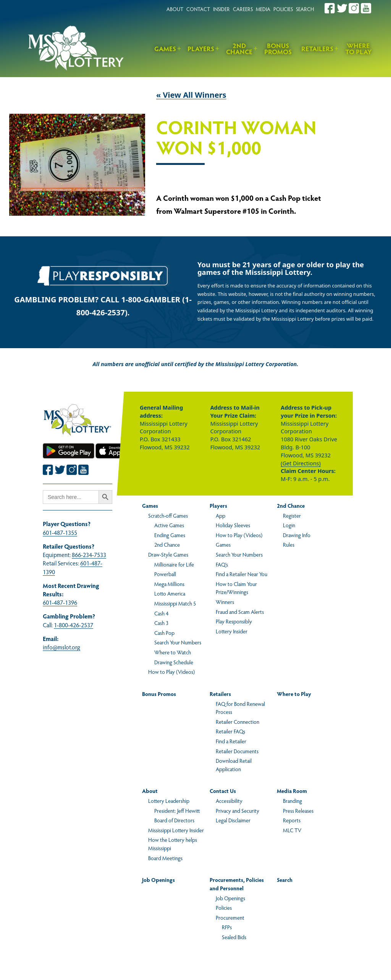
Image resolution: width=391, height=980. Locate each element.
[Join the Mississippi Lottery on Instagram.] (354, 8)
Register (292, 515)
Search (285, 880)
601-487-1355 (60, 532)
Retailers (317, 48)
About (150, 791)
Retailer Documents (237, 751)
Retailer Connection (238, 722)
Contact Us (223, 791)
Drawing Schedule (174, 662)
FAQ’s (222, 564)
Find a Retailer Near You (242, 574)
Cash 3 (161, 623)
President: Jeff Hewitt (177, 810)
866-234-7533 (89, 555)
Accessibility (229, 801)
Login (289, 525)
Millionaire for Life (174, 564)
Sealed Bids (234, 937)
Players (201, 48)
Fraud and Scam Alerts (240, 612)
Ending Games (170, 535)
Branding (292, 801)
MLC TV (292, 830)
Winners (225, 602)
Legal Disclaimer (233, 820)
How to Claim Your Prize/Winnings (236, 588)
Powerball (165, 574)
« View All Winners (191, 95)
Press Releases (298, 810)
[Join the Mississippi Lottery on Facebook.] (330, 8)
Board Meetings (165, 858)
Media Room (292, 791)
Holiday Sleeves (233, 525)
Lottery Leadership (169, 801)
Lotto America (170, 593)
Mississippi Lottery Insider (176, 830)
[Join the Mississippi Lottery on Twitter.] (342, 8)
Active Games (169, 525)
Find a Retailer (231, 741)
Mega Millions (169, 584)
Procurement (230, 917)
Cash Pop (164, 633)
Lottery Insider (232, 631)
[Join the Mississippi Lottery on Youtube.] (366, 8)
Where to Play (358, 49)
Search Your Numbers (178, 642)
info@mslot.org (61, 647)
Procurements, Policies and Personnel (237, 884)
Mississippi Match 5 (175, 603)
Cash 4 (161, 613)
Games (165, 48)
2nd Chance (239, 49)
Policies (224, 907)
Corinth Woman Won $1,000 (236, 138)
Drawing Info (297, 535)
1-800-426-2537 (74, 625)
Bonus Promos (278, 49)
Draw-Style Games (168, 554)
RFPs (227, 927)
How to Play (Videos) (171, 672)
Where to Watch (173, 652)
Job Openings (158, 880)
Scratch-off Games (168, 515)
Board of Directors (174, 820)
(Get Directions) (301, 463)
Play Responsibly (234, 621)
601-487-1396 (60, 602)
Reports (292, 820)
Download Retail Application (234, 765)
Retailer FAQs (230, 731)
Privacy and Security (238, 810)
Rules (289, 544)
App (221, 515)
